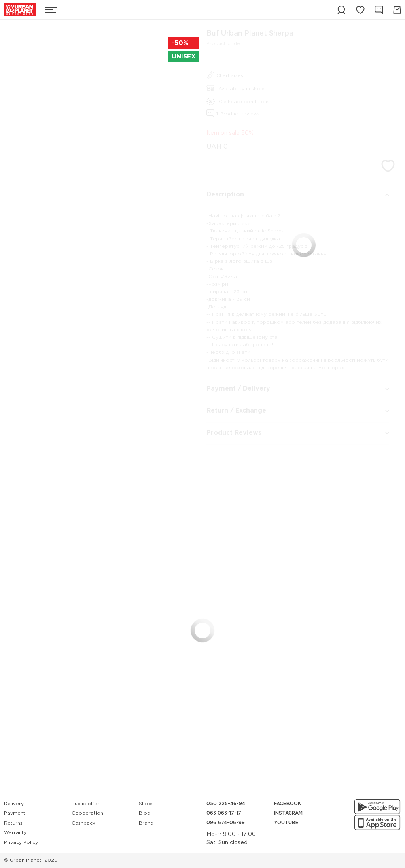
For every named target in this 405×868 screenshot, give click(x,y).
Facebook (288, 804)
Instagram (288, 813)
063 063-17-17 (224, 813)
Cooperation (87, 813)
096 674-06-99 (226, 823)
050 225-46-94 (226, 804)
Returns (13, 823)
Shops (146, 804)
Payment (15, 813)
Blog (145, 813)
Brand (146, 823)
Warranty (15, 833)
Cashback (83, 823)
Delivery (14, 804)
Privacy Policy (21, 843)
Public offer (85, 804)
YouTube (286, 823)
